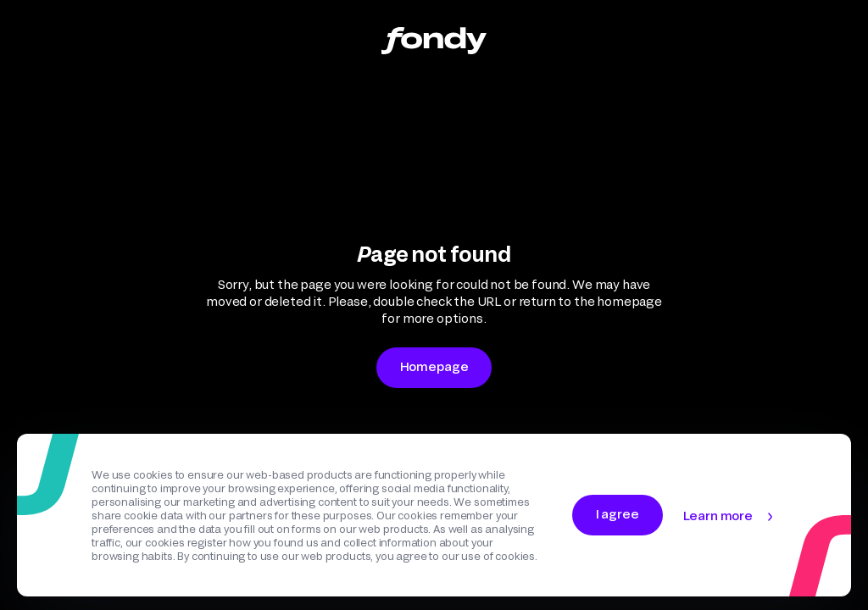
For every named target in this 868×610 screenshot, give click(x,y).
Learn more (718, 516)
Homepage (434, 366)
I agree (618, 514)
